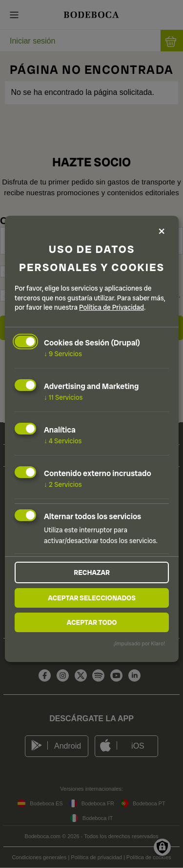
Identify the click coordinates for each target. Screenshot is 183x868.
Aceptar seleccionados (92, 598)
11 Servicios (63, 397)
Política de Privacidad (112, 307)
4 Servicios (63, 441)
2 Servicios (63, 484)
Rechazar (92, 572)
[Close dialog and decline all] (162, 232)
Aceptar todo (92, 622)
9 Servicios (63, 354)
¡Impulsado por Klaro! (139, 643)
